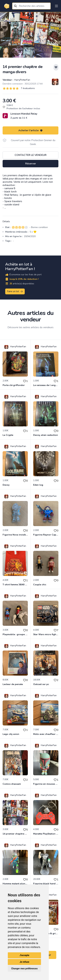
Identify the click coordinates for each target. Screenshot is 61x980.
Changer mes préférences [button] (24, 969)
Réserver (31, 164)
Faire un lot (15, 291)
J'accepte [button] (24, 955)
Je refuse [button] (24, 962)
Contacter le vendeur (31, 155)
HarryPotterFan (22, 80)
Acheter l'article (30, 130)
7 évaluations (28, 88)
